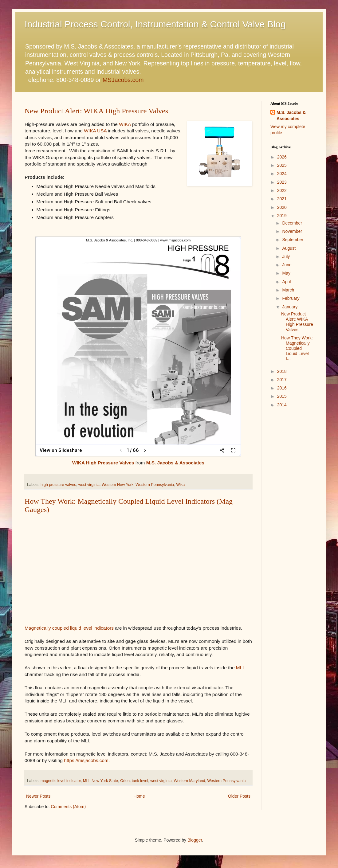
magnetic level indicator (61, 781)
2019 (282, 216)
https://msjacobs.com (86, 760)
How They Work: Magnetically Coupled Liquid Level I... (297, 348)
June (287, 265)
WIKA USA (95, 131)
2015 (282, 396)
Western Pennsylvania (155, 485)
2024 (282, 174)
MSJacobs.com (123, 80)
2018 (282, 371)
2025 (282, 165)
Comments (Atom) (69, 807)
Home (139, 796)
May (286, 273)
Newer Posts (38, 796)
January (290, 307)
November (292, 231)
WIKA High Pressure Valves (103, 463)
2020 (282, 207)
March (288, 290)
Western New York (118, 485)
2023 (282, 182)
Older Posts (239, 796)
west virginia (89, 485)
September (293, 240)
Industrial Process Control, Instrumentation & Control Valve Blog (155, 24)
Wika (180, 485)
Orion (125, 781)
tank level (140, 781)
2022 (282, 190)
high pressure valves (58, 485)
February (291, 298)
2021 (282, 199)
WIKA (125, 124)
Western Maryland (189, 781)
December (292, 223)
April (286, 282)
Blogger (195, 840)
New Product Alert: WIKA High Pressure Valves (96, 111)
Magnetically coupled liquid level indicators (69, 628)
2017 (282, 380)
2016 (282, 388)
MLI (240, 668)
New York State (105, 781)
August (289, 248)
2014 (282, 405)
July (286, 256)
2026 (282, 157)
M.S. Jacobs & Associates (175, 463)
